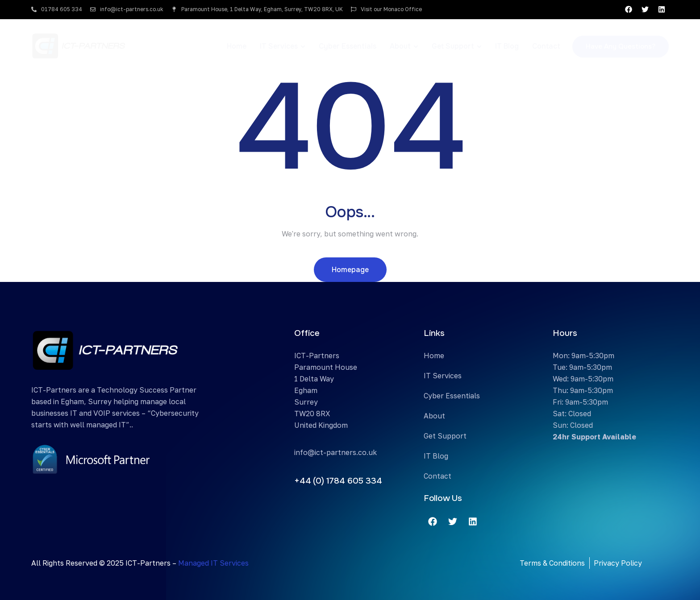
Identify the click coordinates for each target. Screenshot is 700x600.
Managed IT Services (213, 563)
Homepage (350, 270)
